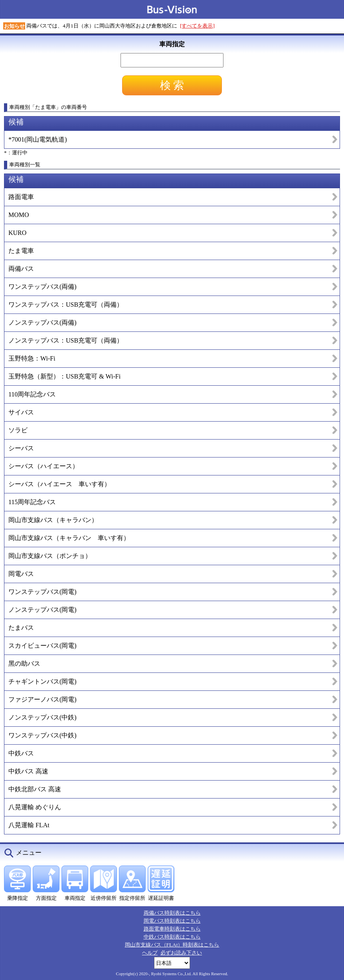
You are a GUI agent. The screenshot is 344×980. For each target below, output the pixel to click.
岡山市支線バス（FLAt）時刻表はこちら (172, 945)
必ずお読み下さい (181, 953)
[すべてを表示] (197, 26)
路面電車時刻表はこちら (172, 929)
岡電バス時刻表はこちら (172, 921)
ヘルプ (150, 953)
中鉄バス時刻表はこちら (172, 937)
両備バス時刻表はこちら (172, 913)
